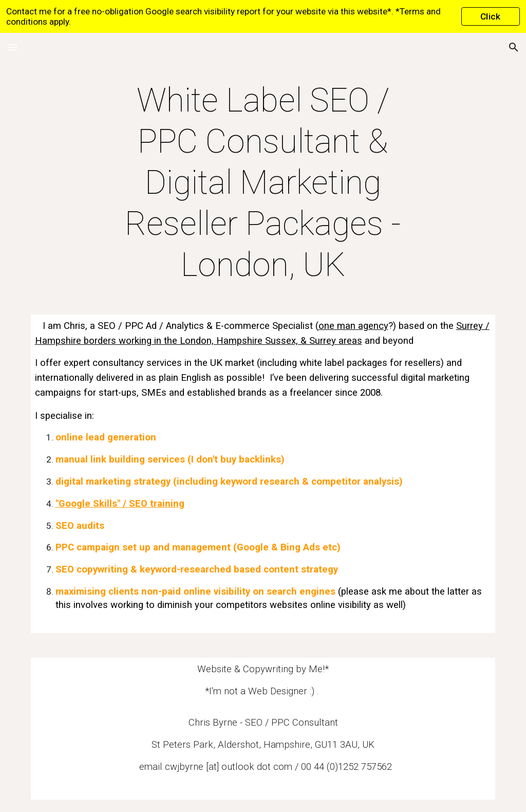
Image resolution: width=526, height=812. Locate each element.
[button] (12, 47)
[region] (263, 16)
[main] (263, 183)
